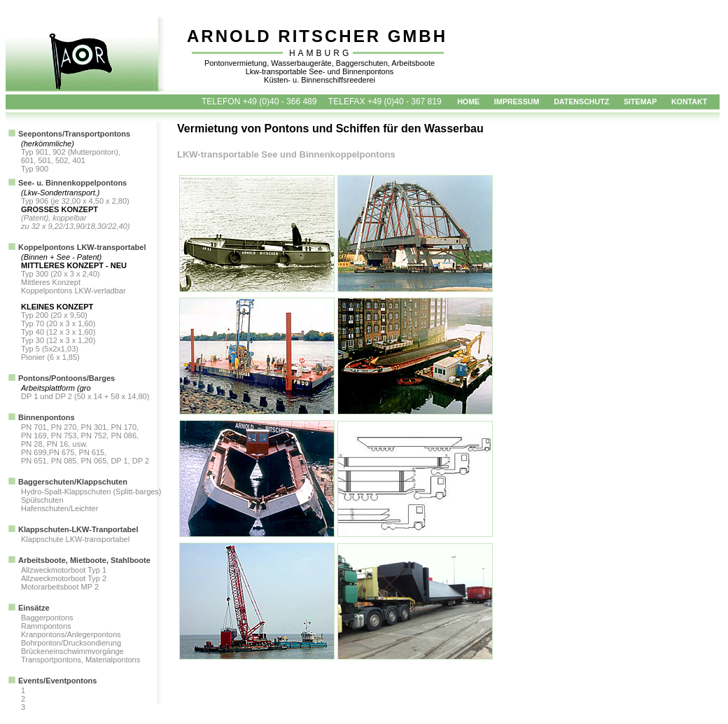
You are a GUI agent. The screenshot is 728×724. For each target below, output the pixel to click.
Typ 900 (35, 169)
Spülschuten (42, 500)
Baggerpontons (47, 618)
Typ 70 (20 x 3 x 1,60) (58, 323)
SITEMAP (640, 102)
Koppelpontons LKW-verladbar (73, 291)
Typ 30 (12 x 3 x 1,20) (58, 340)
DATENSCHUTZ (581, 102)
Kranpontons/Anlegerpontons (71, 634)
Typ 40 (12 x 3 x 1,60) (58, 332)
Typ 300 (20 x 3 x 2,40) (61, 274)
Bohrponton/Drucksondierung (71, 643)
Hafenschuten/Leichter (59, 508)
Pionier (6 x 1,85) (50, 357)
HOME (468, 102)
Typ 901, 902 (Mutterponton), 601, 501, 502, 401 (71, 156)
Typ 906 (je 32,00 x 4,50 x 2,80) (75, 201)
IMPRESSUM (517, 102)
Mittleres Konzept (51, 282)
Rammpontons (46, 626)
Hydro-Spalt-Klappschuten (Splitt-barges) (91, 492)
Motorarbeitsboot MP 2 (60, 587)
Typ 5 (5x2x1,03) (50, 349)
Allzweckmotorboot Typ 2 (64, 578)
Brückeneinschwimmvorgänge (72, 651)
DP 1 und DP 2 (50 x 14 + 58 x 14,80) (85, 396)
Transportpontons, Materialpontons (80, 660)
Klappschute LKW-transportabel (75, 539)
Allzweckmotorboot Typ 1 (64, 570)
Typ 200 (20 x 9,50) (54, 315)
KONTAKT (689, 102)
